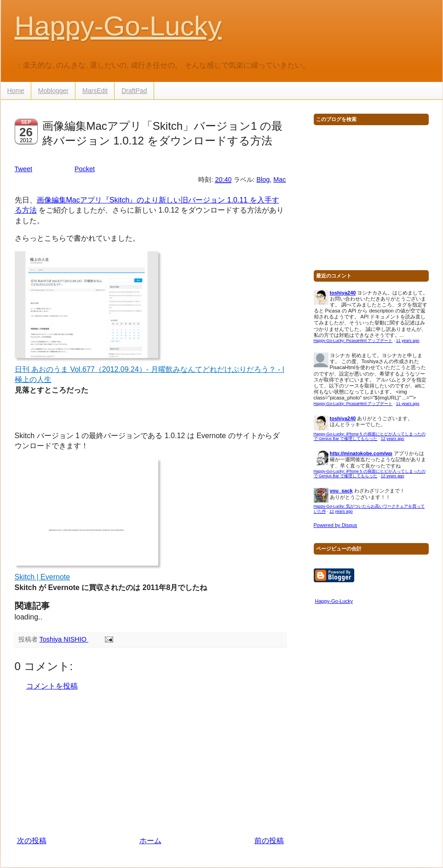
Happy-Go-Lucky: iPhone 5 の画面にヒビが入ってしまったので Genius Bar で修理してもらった (370, 437)
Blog (263, 179)
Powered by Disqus (336, 525)
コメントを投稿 (52, 686)
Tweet (23, 169)
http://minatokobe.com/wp (361, 453)
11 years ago (408, 341)
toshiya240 (343, 293)
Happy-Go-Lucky (118, 26)
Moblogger (53, 91)
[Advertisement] (150, 764)
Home (16, 91)
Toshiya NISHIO (64, 639)
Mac (279, 179)
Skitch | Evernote (43, 577)
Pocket (85, 169)
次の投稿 (32, 841)
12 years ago (393, 439)
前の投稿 (269, 841)
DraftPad (134, 91)
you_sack (341, 491)
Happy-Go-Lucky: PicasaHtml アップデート (353, 341)
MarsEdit (95, 91)
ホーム (150, 841)
